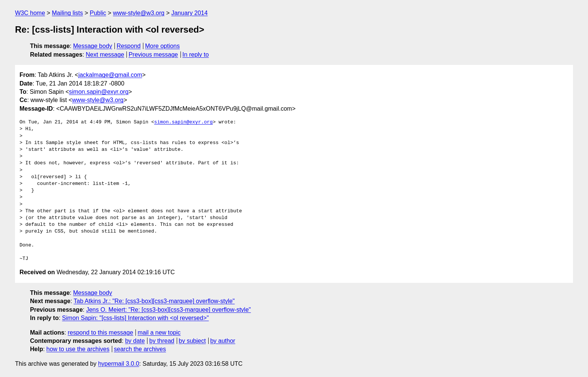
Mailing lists (67, 13)
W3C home (30, 13)
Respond (129, 46)
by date (135, 341)
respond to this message (100, 333)
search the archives (140, 349)
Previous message (153, 55)
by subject (192, 341)
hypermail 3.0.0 (118, 364)
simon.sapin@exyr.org (99, 92)
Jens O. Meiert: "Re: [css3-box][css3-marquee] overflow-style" (168, 310)
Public (98, 13)
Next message (105, 55)
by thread (162, 341)
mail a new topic (159, 333)
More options (163, 46)
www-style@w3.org (139, 13)
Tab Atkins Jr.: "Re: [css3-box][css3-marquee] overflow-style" (154, 301)
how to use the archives (78, 349)
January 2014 (189, 13)
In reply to (195, 55)
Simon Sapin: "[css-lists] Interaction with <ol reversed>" (135, 318)
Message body (93, 46)
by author (223, 341)
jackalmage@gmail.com (110, 75)
